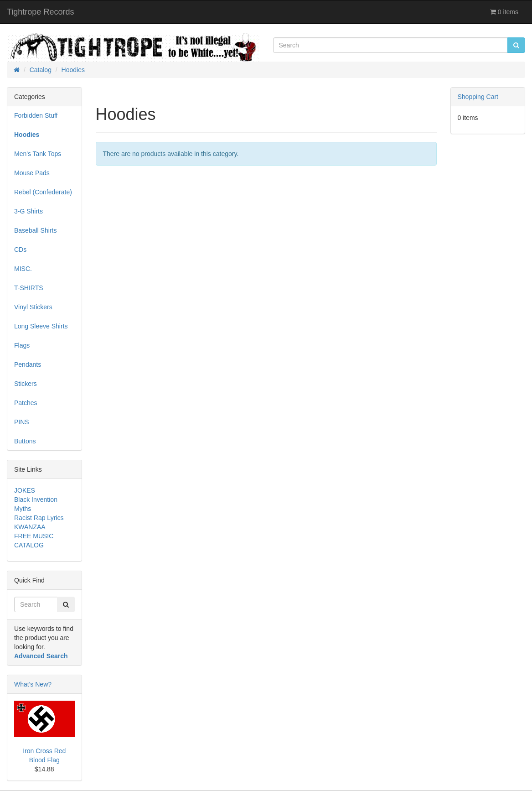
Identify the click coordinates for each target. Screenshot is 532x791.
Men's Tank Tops (38, 154)
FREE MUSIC (34, 536)
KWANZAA (30, 527)
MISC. (23, 269)
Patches (26, 403)
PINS (22, 422)
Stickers (26, 384)
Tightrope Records (40, 12)
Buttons (25, 441)
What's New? (33, 684)
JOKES (25, 490)
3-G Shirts (28, 211)
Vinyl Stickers (33, 307)
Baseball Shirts (35, 230)
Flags (22, 345)
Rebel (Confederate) (43, 192)
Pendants (28, 364)
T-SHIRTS (29, 288)
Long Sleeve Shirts (41, 326)
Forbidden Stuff (36, 115)
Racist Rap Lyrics (39, 518)
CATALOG (29, 545)
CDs (20, 250)
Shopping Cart (478, 97)
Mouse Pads (32, 173)
